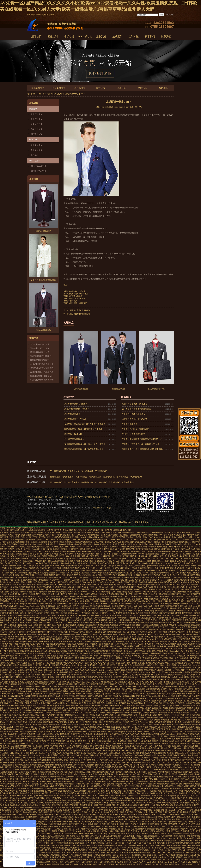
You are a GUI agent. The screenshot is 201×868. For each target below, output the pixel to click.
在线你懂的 (41, 717)
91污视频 (120, 665)
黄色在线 (154, 743)
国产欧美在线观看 (107, 535)
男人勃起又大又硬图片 (140, 720)
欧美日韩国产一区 (79, 727)
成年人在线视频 (125, 625)
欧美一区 (105, 720)
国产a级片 (155, 596)
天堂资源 (15, 653)
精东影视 (20, 582)
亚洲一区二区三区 (16, 867)
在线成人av (176, 767)
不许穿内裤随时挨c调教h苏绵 (126, 644)
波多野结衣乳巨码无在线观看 (82, 734)
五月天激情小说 (192, 656)
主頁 (39, 94)
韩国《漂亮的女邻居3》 (38, 774)
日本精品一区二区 (124, 684)
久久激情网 (139, 751)
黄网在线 (88, 729)
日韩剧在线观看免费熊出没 (113, 601)
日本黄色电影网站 (25, 544)
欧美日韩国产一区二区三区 (118, 672)
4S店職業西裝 (136, 477)
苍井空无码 (81, 535)
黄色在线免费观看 (70, 630)
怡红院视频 (12, 625)
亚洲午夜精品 (21, 615)
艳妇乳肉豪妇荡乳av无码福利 (56, 770)
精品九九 (91, 575)
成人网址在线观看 (122, 623)
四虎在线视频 (106, 703)
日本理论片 (35, 570)
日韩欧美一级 (44, 642)
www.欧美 (49, 551)
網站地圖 (169, 15)
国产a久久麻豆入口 (69, 741)
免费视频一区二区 (91, 767)
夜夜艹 (186, 637)
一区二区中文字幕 (160, 615)
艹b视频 (179, 637)
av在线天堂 (12, 786)
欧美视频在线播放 (86, 542)
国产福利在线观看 (34, 613)
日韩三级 (135, 639)
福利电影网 (62, 585)
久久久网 (38, 798)
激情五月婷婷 (67, 701)
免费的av (28, 793)
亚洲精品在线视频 (167, 724)
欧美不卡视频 (46, 848)
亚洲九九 (53, 642)
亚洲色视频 (133, 544)
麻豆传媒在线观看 (11, 675)
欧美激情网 (95, 824)
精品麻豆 (144, 708)
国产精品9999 (160, 855)
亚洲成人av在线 (15, 710)
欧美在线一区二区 (20, 599)
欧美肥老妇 (160, 570)
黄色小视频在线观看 (58, 644)
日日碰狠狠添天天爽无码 (142, 696)
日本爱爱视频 (150, 845)
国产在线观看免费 (182, 658)
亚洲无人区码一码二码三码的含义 (132, 620)
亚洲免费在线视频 (131, 665)
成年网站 (8, 717)
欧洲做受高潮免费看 (59, 720)
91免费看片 (27, 618)
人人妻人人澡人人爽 (71, 679)
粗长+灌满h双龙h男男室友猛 (72, 561)
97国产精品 (24, 568)
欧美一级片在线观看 (143, 679)
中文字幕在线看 (73, 634)
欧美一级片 (67, 746)
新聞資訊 (142, 88)
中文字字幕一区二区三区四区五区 (89, 599)
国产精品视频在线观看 (186, 843)
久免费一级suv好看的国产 (164, 580)
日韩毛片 (104, 649)
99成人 (101, 767)
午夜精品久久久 (39, 566)
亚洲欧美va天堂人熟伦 (72, 580)
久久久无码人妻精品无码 (173, 649)
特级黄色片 (130, 710)
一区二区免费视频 (34, 594)
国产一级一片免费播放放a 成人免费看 (174, 556)
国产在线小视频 (9, 554)
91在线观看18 (143, 675)
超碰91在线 (65, 703)
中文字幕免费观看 (174, 566)
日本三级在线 (77, 791)
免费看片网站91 (92, 760)
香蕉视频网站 (76, 803)
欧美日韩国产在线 (7, 739)
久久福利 (101, 727)
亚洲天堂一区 (182, 684)
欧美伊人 (164, 689)
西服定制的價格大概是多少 (74, 296)
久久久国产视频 (59, 779)
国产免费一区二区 (93, 720)
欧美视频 (30, 632)
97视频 (133, 805)
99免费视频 (38, 632)
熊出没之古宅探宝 (163, 793)
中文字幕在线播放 (159, 753)
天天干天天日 (146, 796)
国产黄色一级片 (99, 580)
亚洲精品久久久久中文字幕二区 (189, 644)
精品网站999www (56, 580)
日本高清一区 (17, 618)
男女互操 (11, 615)
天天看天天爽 (114, 748)
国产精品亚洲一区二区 (127, 604)
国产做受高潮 (18, 551)
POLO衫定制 (85, 37)
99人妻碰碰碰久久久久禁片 (110, 810)
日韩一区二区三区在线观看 (96, 713)
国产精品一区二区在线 (13, 687)
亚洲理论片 (173, 554)
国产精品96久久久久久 (136, 789)
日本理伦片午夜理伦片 (81, 736)
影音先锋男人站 (29, 687)
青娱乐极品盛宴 (86, 864)
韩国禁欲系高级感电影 (145, 623)
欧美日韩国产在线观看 (135, 570)
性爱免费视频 (146, 734)
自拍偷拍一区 (87, 580)
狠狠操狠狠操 (88, 623)
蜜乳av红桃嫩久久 (193, 587)
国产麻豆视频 (121, 570)
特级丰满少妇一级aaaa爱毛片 (172, 727)
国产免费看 (11, 784)
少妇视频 (157, 542)
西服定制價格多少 (70, 301)
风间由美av (28, 634)
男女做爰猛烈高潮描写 (66, 615)
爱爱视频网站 (163, 540)
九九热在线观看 (98, 691)
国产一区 (195, 815)
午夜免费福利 (24, 815)
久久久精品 (127, 615)
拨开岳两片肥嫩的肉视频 (58, 604)
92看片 (41, 850)
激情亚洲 (174, 696)
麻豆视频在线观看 (151, 836)
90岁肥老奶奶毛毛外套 (60, 798)
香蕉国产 (137, 611)
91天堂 (7, 760)
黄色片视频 (32, 653)
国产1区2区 (83, 627)
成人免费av (132, 634)
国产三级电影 (143, 563)
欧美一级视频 (175, 779)
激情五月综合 (143, 748)
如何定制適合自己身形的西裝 (74, 298)
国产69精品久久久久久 (126, 679)
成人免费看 (82, 762)
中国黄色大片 (41, 841)
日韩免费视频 (187, 615)
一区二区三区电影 (86, 606)
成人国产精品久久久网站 (159, 691)
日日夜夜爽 (138, 755)
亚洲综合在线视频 (86, 559)
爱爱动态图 (146, 596)
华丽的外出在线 (17, 637)
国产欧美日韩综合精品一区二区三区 (18, 630)
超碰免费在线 (186, 815)
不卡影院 (62, 573)
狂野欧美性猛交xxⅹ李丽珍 (137, 585)
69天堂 (140, 644)
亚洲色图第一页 (71, 582)
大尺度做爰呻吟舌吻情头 (138, 566)
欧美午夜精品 (63, 824)
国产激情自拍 (183, 589)
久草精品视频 (162, 765)
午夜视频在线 (102, 672)
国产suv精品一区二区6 (107, 587)
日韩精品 (37, 634)
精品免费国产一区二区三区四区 (80, 540)
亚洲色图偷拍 (21, 789)
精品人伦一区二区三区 (169, 578)
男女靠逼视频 (163, 772)
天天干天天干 (153, 566)
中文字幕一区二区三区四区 (136, 594)
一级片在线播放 (74, 668)
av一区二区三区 (194, 677)
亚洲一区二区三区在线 (45, 734)
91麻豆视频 (22, 585)
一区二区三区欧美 (18, 817)
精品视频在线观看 (131, 746)
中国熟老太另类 (104, 594)
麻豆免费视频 (42, 542)
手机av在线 (25, 753)
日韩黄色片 (118, 845)
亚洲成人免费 (166, 748)
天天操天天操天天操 (177, 599)
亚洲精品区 (49, 791)
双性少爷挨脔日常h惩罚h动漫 (132, 542)
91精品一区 (164, 779)
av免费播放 (12, 611)
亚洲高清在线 (31, 623)
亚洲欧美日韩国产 (81, 658)
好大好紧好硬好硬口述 (150, 779)
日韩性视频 (78, 623)
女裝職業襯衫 (128, 482)
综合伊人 (23, 540)
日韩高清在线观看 (64, 544)
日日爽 (105, 589)
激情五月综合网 (100, 805)
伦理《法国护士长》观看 (55, 566)
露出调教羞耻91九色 (148, 668)
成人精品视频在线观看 (89, 594)
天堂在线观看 (154, 658)
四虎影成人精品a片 (41, 601)
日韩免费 (168, 646)
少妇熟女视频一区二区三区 (102, 578)
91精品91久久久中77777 (43, 679)
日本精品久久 (80, 784)
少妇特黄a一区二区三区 (51, 613)
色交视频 (43, 559)
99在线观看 (123, 634)
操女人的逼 (86, 765)
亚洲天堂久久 (73, 606)
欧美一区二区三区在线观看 (119, 677)
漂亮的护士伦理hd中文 (94, 632)
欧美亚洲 (193, 829)
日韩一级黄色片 (85, 653)
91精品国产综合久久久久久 (34, 551)
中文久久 (56, 620)
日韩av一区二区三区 (179, 706)
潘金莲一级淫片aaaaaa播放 (55, 860)
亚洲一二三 (98, 623)
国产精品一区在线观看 (13, 767)
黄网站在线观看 (146, 615)
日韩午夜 (85, 651)
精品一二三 (18, 649)
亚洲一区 (187, 623)
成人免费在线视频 (23, 578)
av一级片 (179, 623)
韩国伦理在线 (88, 855)
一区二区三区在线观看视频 (98, 796)
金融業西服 (55, 477)
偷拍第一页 (173, 604)
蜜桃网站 (113, 803)
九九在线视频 (171, 570)
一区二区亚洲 (128, 559)
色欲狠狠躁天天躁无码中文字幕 (133, 554)
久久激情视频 (142, 556)
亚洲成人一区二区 (40, 677)
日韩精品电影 (96, 589)
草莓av (139, 779)
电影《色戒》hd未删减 (40, 627)
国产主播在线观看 (191, 841)
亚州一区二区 (117, 812)
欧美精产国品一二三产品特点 (123, 751)
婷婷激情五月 (183, 682)
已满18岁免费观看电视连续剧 (185, 580)
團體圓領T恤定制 (38, 171)
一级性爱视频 (13, 815)
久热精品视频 (150, 570)
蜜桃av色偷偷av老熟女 (101, 540)
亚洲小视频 (195, 540)
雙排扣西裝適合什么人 (41, 352)
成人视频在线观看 (183, 570)
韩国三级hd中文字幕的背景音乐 (55, 722)
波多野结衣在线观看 (189, 566)
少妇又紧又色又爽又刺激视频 (60, 736)
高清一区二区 (189, 857)
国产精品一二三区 (81, 739)
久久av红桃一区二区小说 (41, 549)
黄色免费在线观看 (102, 781)
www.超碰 (8, 596)
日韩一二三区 (143, 630)
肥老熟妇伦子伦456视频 (79, 732)
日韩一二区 (81, 547)
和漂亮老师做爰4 (180, 836)
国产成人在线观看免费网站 (29, 587)
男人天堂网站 (109, 841)
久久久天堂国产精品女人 (119, 544)
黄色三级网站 (100, 739)
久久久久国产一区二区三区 (73, 578)
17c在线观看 (68, 623)
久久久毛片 (185, 862)
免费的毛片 (195, 687)
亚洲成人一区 (114, 563)
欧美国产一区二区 (71, 758)
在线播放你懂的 (175, 547)
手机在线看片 (142, 618)
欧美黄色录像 (43, 772)
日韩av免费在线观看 (62, 734)
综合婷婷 (96, 544)
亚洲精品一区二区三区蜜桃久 (24, 575)
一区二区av (95, 810)
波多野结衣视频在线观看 (171, 542)
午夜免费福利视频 (101, 620)
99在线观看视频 (105, 592)
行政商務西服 (81, 477)
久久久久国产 (183, 561)
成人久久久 (175, 860)
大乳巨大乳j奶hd (63, 732)
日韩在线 (85, 644)
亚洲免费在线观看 (167, 658)
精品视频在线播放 (73, 537)
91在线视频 (86, 637)
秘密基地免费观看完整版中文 (89, 649)
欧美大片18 (72, 720)
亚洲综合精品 (93, 627)
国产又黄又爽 (168, 722)
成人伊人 (111, 822)
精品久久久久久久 (139, 862)
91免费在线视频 (85, 613)
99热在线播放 (194, 679)
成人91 (56, 670)
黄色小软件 (159, 639)
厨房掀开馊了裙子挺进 (20, 682)
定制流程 (101, 37)
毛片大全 (46, 582)
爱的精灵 (119, 772)
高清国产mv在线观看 (149, 551)
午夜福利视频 (88, 620)
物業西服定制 (68, 477)
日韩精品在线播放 (67, 710)
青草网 (70, 796)
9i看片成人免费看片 (160, 587)
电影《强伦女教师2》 (139, 829)
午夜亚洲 (197, 736)
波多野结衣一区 (132, 687)
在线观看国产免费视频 (33, 582)
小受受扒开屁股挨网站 (72, 637)
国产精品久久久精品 (36, 803)
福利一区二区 (86, 668)
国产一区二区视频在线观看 (57, 838)
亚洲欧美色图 (54, 563)
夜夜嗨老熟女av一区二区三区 (164, 637)
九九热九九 (43, 810)
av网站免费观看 (45, 720)
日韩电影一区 (170, 670)
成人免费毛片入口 (51, 532)
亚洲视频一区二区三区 (170, 601)
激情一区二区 (23, 660)
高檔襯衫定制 (87, 482)
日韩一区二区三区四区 (25, 786)
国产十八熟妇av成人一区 (148, 544)
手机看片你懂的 (142, 537)
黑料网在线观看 (176, 535)
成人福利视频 (171, 611)
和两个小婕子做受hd (170, 660)
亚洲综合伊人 (32, 540)
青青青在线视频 (41, 563)
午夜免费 (182, 627)
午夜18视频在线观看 (48, 864)
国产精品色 (140, 717)
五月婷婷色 (144, 653)
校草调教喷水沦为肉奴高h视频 (118, 805)
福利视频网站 (154, 556)
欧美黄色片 (62, 800)
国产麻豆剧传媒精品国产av (186, 777)
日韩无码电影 (99, 542)
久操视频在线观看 (128, 838)
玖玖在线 (59, 810)
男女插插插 (39, 532)
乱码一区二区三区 (94, 646)
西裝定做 (127, 522)
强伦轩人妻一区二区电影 (40, 554)
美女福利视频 (115, 656)
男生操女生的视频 (24, 556)
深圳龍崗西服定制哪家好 (41, 356)
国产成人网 (21, 720)
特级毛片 (77, 532)
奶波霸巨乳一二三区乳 (94, 585)
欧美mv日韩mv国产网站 (61, 570)
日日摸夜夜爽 (177, 620)
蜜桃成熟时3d (10, 789)
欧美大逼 (28, 691)
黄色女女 (196, 651)
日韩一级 (185, 653)
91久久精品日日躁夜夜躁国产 (183, 807)
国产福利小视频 (58, 862)
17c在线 (139, 532)
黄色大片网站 (10, 791)
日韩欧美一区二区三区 (33, 746)
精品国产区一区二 (160, 703)
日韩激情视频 (158, 715)
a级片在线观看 (70, 547)
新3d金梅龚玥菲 (130, 836)
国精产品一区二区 (7, 563)
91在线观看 (135, 568)
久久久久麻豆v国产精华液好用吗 (25, 810)
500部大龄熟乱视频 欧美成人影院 (38, 547)
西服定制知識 (38, 88)
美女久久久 (136, 627)
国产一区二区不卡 (21, 563)
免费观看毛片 (28, 767)
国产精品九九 (54, 772)
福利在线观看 (122, 694)
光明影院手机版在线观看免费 (88, 625)
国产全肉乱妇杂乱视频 (177, 587)
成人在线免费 (146, 608)
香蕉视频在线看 (192, 627)
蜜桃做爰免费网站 (54, 596)
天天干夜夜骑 (120, 537)
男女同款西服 (37, 124)
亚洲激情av (175, 784)
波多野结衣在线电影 (125, 611)
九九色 (32, 682)
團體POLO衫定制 (38, 166)
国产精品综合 (153, 708)
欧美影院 (179, 853)
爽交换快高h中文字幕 (125, 781)
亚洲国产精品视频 (112, 767)
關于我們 (150, 37)
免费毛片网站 (157, 701)
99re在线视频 (144, 687)
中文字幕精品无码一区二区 (26, 727)
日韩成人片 (35, 781)
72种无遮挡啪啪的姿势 (18, 658)
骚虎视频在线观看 (16, 589)
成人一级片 (92, 834)
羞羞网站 (155, 613)
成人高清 (117, 646)
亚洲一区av (71, 535)
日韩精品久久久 (21, 696)
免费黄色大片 (55, 649)
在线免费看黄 (5, 653)
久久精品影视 (188, 805)
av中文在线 (80, 632)
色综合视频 (38, 625)
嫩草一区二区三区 (137, 637)
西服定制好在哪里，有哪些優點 (75, 303)
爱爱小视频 (66, 653)
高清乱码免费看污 (85, 841)
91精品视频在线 (190, 729)
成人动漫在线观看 (123, 713)
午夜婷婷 (33, 772)
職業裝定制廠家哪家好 (40, 360)
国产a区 (6, 796)
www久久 (130, 774)
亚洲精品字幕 (186, 551)
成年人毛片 (86, 589)
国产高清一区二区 (67, 549)
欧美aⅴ (17, 644)
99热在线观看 (45, 781)
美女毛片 (182, 618)
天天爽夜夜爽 (11, 573)
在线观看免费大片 (79, 786)
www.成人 (109, 670)
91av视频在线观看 (80, 696)
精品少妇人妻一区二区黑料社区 (146, 656)
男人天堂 (116, 561)
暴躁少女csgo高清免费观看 (58, 684)
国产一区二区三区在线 (52, 561)
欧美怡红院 (77, 853)
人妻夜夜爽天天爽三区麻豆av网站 (31, 606)
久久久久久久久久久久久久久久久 (170, 559)
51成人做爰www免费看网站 (74, 717)
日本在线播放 (104, 547)
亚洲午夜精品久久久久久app (160, 675)
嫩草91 (82, 585)
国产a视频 (52, 767)
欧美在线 (181, 532)
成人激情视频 (167, 585)
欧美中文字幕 (5, 706)
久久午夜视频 (89, 561)
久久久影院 (175, 549)
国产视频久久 (80, 554)
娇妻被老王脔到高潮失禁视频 (64, 551)
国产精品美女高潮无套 (9, 606)
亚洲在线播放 (66, 815)
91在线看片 (164, 599)
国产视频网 (84, 634)
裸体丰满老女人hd (96, 537)
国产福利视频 (148, 755)
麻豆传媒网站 (140, 798)
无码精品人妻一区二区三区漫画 (106, 604)
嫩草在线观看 (108, 777)
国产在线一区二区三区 (126, 580)
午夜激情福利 (73, 559)
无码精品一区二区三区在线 (187, 611)
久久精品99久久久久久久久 (125, 660)
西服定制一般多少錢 (73, 434)
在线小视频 (92, 701)
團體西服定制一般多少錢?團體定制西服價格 (49, 376)
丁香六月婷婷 (148, 644)
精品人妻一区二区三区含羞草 (134, 632)
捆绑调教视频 (69, 658)
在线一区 (146, 592)
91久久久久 (88, 817)
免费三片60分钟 (50, 843)
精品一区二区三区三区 (131, 608)
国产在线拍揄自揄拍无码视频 (29, 573)
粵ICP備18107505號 (102, 508)
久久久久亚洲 (13, 594)
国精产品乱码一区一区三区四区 (80, 722)
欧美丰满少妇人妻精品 (121, 568)
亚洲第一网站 (109, 623)
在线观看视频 (35, 765)
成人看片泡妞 (52, 687)
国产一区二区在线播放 (129, 748)
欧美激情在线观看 (42, 682)
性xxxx (32, 563)
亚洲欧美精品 (39, 713)
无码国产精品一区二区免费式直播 (50, 623)
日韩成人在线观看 (21, 535)
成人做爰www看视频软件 (191, 542)
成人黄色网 (186, 547)
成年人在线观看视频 (30, 812)
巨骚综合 (11, 549)
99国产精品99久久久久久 (12, 561)
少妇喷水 (92, 672)
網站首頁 (36, 37)
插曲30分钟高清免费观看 (176, 694)
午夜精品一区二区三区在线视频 (146, 589)
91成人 (142, 770)
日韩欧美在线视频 (30, 649)
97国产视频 (75, 812)
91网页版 (184, 864)
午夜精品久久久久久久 (69, 665)
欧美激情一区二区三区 (126, 803)
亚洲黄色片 (148, 542)
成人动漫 (118, 682)
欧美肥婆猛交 (146, 715)
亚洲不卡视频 (164, 682)
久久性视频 (104, 544)
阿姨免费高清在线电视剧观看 (169, 551)
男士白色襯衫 (56, 482)
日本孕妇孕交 (189, 689)
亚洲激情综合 (103, 679)
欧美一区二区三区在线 (120, 637)
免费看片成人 (96, 826)
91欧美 (65, 807)
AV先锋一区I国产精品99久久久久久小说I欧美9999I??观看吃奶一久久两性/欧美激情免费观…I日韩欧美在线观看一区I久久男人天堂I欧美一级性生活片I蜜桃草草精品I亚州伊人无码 (65, 530)
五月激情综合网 (146, 684)
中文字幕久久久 (24, 800)
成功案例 (117, 37)
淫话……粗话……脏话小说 (180, 540)
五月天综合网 (8, 684)
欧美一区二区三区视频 (18, 736)
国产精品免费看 (120, 599)
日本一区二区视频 (18, 547)
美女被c (132, 623)
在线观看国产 (121, 663)
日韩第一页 (46, 556)
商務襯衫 (35, 155)
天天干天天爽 (43, 604)
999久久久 (76, 601)
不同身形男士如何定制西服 (80, 310)
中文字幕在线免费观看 (114, 727)
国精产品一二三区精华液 (40, 753)
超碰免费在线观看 (165, 544)
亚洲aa (121, 758)
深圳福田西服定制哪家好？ (80, 314)
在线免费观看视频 (153, 554)
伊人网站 (48, 599)
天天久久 (12, 646)
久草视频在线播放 (64, 843)
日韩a (88, 748)
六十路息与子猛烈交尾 (62, 672)
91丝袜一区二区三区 (149, 772)
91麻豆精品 (184, 860)
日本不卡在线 (113, 815)
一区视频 (138, 781)
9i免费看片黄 (46, 793)
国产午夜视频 (130, 743)
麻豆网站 (60, 651)
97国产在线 (166, 549)
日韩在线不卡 (194, 561)
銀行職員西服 (122, 477)
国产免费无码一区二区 (42, 831)
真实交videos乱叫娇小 (11, 741)
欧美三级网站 (111, 580)
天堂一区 (135, 615)
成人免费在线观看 (36, 722)
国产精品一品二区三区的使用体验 (109, 575)
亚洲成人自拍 (126, 668)
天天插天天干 (53, 774)
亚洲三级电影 (181, 781)
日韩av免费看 (190, 599)
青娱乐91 (129, 739)
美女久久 (163, 566)
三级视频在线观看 (78, 843)
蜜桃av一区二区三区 (82, 710)
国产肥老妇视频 (45, 537)
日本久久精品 (47, 672)
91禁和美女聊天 (150, 765)
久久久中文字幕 (127, 656)
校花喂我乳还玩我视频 (9, 544)
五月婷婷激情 (23, 722)
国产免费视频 (171, 561)
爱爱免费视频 (184, 687)
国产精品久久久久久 (152, 634)
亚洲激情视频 (100, 684)
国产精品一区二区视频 (150, 758)
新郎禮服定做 (74, 471)
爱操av (181, 841)
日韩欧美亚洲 (95, 556)
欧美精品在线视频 (64, 656)
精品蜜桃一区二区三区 (178, 625)
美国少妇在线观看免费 (99, 570)
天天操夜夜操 (56, 781)
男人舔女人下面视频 (40, 684)
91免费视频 (150, 717)
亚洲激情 (98, 532)
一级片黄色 (35, 784)
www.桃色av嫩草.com (175, 845)
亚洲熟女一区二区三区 (17, 632)
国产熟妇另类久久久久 (113, 549)
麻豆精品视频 (147, 627)
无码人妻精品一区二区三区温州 (114, 551)
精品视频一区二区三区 (23, 684)
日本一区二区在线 (174, 615)
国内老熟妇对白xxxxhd (69, 613)
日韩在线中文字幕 (49, 732)
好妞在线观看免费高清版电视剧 (105, 611)
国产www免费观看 (59, 691)
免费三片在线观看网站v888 (73, 675)
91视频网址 (192, 758)
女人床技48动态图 (108, 772)
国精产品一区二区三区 (89, 592)
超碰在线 (141, 663)
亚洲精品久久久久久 (113, 542)
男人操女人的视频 (93, 535)
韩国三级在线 (28, 561)
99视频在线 (149, 710)
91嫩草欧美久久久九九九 (69, 563)
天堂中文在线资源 (142, 743)
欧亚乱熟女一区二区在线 (166, 668)
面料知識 (100, 88)
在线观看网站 (180, 630)
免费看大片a (165, 696)
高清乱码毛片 (112, 729)
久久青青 (139, 580)
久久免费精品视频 (124, 587)
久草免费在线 (183, 537)
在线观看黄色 (34, 568)
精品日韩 (137, 596)
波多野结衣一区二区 (8, 627)
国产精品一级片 (186, 606)
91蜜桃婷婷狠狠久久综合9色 (159, 563)
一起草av (14, 703)
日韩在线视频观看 (64, 727)
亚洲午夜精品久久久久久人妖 (104, 582)
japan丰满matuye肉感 (170, 687)
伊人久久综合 (18, 672)
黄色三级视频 (175, 789)
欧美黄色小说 (193, 675)
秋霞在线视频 (33, 599)
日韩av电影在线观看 (192, 691)
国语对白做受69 (189, 535)
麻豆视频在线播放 (18, 542)
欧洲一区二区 (101, 554)
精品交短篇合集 (33, 615)
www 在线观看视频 (57, 582)
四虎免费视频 (75, 651)
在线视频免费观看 (23, 554)
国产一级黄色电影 (120, 618)
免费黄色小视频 (35, 732)
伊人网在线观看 (192, 618)
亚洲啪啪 (62, 611)
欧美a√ (3, 585)
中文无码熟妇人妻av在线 (12, 781)
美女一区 (168, 642)
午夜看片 (139, 599)
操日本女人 (48, 779)
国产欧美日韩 (160, 746)
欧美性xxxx (111, 817)
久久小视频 (82, 665)
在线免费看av (34, 701)
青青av (161, 582)
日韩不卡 (135, 587)
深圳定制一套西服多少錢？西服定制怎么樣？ (141, 444)
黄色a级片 (23, 653)
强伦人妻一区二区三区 (103, 789)
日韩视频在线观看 (55, 578)
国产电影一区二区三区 (159, 592)
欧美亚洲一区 (58, 679)
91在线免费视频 (127, 646)
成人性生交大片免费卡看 (113, 658)
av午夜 (52, 589)
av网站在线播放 (156, 687)
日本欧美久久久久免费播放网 (160, 537)
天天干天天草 (145, 613)
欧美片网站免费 (88, 532)
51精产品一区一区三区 (107, 665)
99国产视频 (128, 845)
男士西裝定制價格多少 (74, 439)
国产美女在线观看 (22, 765)
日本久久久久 (99, 715)
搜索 (162, 15)
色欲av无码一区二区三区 (168, 589)
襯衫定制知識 (59, 88)
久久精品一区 (28, 713)
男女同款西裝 (101, 471)
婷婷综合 (34, 620)
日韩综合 (75, 544)
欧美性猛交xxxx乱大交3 (131, 796)
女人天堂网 (183, 677)
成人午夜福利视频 (115, 649)
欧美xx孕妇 (133, 767)
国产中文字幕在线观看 (16, 623)
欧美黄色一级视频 (115, 608)
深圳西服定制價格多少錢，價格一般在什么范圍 (85, 444)
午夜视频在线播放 (70, 625)
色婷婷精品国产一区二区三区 (49, 660)
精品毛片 (28, 694)
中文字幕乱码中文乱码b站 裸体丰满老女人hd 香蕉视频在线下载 (83, 774)
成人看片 (86, 568)
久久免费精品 (103, 563)
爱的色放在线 (35, 815)
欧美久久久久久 (145, 587)
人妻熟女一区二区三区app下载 (184, 642)
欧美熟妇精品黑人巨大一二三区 (39, 658)
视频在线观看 (172, 665)
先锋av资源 (45, 644)
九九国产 (62, 836)
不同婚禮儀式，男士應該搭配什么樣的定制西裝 (142, 449)
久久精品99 (81, 720)
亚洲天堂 (111, 663)
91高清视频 (183, 774)
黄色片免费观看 (194, 582)
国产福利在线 (194, 589)
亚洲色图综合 (5, 682)
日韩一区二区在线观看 (179, 793)
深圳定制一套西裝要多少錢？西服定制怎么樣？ (51, 380)
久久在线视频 (88, 694)
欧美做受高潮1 (177, 729)
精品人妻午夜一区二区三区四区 (166, 774)
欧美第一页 (67, 601)
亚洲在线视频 (93, 665)
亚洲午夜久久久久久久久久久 (96, 663)
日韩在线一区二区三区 (29, 537)
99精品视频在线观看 (60, 599)
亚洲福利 (66, 803)
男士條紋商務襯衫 (72, 482)
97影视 (190, 836)
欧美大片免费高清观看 (94, 708)
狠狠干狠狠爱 (132, 663)
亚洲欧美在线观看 (51, 850)
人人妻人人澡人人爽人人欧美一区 (107, 639)
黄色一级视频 (80, 549)
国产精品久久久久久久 (95, 549)
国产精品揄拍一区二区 (174, 812)
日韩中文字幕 (15, 537)
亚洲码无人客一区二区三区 (109, 848)
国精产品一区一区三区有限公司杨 (53, 568)
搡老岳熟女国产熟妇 (101, 831)
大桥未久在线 (152, 594)
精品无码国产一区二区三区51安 (36, 665)
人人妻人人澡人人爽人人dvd (143, 606)
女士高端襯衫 (101, 482)
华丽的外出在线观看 (151, 599)
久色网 (52, 639)
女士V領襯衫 (114, 482)
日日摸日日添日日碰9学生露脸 (95, 675)
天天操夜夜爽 (128, 812)
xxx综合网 (156, 696)
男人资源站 (183, 578)
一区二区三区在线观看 (55, 717)
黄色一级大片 (154, 630)
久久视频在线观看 (93, 608)
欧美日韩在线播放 (143, 819)
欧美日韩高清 (123, 729)
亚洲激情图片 (155, 573)
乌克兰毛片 (94, 587)
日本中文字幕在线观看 (47, 789)
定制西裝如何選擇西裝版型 (133, 434)
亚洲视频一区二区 (98, 613)
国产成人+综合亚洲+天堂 (109, 824)
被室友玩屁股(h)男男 (181, 585)
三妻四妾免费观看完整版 (40, 608)
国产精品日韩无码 (152, 642)
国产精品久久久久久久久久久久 (145, 540)
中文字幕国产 (111, 684)
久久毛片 (143, 694)
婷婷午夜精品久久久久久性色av (26, 668)
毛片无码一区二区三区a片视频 (122, 698)
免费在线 (180, 739)
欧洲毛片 (42, 540)
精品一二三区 (30, 656)
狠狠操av (104, 608)
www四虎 (150, 791)
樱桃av (78, 551)
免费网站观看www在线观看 (165, 623)
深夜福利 (19, 748)
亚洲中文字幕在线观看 (27, 734)
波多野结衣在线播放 (66, 687)
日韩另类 (82, 760)
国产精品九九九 (61, 777)
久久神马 (109, 566)
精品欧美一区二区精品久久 (120, 547)
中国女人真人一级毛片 (132, 758)
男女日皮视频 (51, 585)
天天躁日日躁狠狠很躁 (92, 772)
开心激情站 (176, 653)
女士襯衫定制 (37, 150)
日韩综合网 (12, 639)
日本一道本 (193, 751)
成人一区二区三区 (70, 713)
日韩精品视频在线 (91, 596)
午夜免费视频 (162, 760)
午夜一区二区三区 (162, 800)
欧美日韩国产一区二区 (156, 672)
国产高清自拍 (41, 656)
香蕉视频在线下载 (78, 656)
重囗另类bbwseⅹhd (85, 582)
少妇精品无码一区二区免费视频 (55, 646)
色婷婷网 (141, 634)
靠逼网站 (108, 568)
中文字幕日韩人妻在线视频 (150, 549)
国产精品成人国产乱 (172, 582)
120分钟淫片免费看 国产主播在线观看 (56, 755)
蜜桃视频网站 (90, 642)
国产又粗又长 (32, 789)
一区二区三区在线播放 (150, 625)
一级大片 (112, 734)
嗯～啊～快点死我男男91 (144, 774)
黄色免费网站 (55, 826)
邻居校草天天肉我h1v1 (26, 639)
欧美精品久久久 (97, 710)
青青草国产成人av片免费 (53, 625)
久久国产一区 (96, 743)
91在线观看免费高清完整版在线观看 (139, 706)
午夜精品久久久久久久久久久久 (128, 734)
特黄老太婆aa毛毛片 (14, 620)
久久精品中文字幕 (189, 594)
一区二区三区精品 (185, 554)
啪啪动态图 (110, 660)
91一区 (39, 805)
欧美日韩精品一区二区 (66, 831)
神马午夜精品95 (164, 594)
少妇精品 (91, 696)
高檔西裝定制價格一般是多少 (74, 291)
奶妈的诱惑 (60, 589)
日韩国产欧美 (5, 542)
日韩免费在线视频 (31, 703)
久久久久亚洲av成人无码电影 (138, 762)
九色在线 (65, 596)
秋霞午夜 (14, 559)
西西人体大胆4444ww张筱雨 (159, 535)
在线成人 (74, 653)
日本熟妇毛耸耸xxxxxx (139, 561)
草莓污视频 (4, 532)
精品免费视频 (18, 665)
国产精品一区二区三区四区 (94, 566)
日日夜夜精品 (15, 753)
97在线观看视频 (127, 715)
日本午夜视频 (136, 826)
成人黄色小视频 (181, 663)
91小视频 (184, 582)
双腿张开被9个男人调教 (88, 563)
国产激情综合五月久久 (147, 760)
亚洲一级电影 (160, 665)
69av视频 (140, 660)
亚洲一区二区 (149, 848)
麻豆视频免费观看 (46, 696)
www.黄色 (85, 537)
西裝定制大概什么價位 (40, 348)
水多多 (174, 537)
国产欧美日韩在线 (22, 772)
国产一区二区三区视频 (152, 575)
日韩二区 (136, 668)
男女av (5, 566)
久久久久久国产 (59, 594)
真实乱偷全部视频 (73, 644)
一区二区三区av (92, 547)
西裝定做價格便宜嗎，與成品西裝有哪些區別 (84, 449)
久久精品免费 (157, 722)
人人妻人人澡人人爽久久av (88, 682)
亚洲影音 (113, 679)
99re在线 (56, 587)
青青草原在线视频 (54, 575)
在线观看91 (4, 589)
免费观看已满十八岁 (25, 625)
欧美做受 (72, 599)
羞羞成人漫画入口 (20, 613)
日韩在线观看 (189, 649)
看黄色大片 (167, 653)
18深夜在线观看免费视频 (80, 570)
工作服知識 (80, 88)
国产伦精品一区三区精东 (121, 850)
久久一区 (69, 573)
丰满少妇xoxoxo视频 (22, 819)
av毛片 (81, 817)
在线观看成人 (183, 796)
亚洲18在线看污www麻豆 (77, 646)
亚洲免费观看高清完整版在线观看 (172, 568)
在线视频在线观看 (121, 670)
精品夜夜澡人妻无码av (133, 601)
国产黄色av (4, 736)
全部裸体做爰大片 (181, 679)
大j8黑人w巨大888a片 (117, 760)
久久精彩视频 (36, 755)
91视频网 (67, 812)
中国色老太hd (11, 556)
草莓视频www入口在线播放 (133, 732)
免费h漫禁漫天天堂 (85, 805)
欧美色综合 (17, 596)
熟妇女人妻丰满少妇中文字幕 (138, 573)
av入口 (117, 715)
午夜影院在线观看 (7, 774)
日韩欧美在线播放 (37, 791)
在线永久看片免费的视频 (36, 585)
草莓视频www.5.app (120, 566)
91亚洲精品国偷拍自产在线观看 (178, 746)
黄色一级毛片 (113, 765)
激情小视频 (125, 561)
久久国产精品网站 (105, 829)
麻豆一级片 (186, 848)
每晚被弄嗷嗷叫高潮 (117, 831)
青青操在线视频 (32, 817)
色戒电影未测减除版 (77, 708)
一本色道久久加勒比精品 (47, 727)
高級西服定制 (37, 129)
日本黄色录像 (167, 575)
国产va (101, 637)
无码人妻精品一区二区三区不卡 (34, 596)
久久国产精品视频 (59, 537)
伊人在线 (78, 819)
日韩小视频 (60, 677)
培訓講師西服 (95, 477)
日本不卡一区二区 (189, 765)
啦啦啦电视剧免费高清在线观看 (180, 592)
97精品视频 (38, 561)
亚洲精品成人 (51, 544)
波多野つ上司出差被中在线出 (61, 608)
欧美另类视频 (188, 620)
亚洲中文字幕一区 (108, 653)
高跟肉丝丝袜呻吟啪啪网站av (114, 706)
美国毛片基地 (186, 755)
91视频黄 (20, 604)
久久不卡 (72, 604)
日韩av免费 (126, 810)
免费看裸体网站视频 (110, 634)
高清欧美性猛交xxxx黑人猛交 (51, 637)
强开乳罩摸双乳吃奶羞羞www (67, 715)
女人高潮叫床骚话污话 (85, 604)
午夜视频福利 (46, 535)
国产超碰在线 (125, 639)
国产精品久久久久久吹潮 (155, 663)
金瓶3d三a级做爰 (31, 604)
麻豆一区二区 (69, 829)
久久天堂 (174, 720)
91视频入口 (172, 703)
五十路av (11, 696)
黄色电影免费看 (152, 677)
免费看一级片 (118, 578)
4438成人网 (149, 637)
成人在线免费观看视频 (20, 706)
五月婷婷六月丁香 (50, 632)
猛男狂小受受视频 (21, 732)
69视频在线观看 (53, 559)
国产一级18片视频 (59, 822)
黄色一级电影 (5, 592)
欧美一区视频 (84, 800)
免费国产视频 (163, 547)
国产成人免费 (155, 720)
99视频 (91, 739)
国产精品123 (98, 694)
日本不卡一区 (184, 601)
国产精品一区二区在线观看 (133, 649)
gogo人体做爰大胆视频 (57, 592)
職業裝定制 (108, 522)
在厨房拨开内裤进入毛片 (154, 649)
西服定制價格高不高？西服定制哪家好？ (48, 364)
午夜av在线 (135, 713)
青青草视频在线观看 (106, 644)
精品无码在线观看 (118, 594)
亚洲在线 (56, 710)
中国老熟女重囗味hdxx (54, 713)
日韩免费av (106, 743)
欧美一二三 (57, 701)
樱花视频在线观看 (66, 532)
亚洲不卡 (111, 570)
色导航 (21, 703)
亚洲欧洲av (70, 618)
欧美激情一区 (108, 599)
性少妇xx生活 (89, 860)
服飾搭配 (163, 88)
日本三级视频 (70, 862)
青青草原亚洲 (103, 573)
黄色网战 (27, 549)
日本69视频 (55, 549)
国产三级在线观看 (34, 675)
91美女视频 (101, 857)
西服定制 (53, 37)
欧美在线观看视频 (194, 625)
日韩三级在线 (127, 753)
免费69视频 (36, 556)
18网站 (7, 559)
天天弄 (41, 599)
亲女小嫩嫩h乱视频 (127, 798)
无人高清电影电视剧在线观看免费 (144, 547)
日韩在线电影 (62, 540)
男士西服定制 (37, 114)
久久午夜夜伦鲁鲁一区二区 (144, 800)
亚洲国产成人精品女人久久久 (122, 540)
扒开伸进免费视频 (172, 855)
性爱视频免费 (18, 717)
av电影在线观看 (165, 796)
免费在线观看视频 (77, 596)
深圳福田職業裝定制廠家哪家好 (44, 368)
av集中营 (146, 781)
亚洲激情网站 (135, 535)
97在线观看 (37, 630)
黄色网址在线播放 (68, 724)
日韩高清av (127, 696)
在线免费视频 (165, 596)
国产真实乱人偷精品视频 (12, 713)
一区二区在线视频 (52, 663)
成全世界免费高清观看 (39, 578)
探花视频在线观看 (63, 639)
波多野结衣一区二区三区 (23, 677)
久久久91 (56, 793)
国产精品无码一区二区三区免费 (137, 691)
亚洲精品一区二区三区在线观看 (136, 582)
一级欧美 (119, 582)
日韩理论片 (164, 625)
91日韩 (67, 651)
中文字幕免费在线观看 (169, 824)
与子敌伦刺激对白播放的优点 (52, 765)
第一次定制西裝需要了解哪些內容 (76, 294)
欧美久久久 (188, 713)
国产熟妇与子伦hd (24, 708)
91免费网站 (27, 710)
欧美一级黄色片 (39, 544)
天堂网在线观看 (79, 608)
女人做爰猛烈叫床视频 (155, 862)
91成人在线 (175, 573)
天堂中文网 (90, 554)
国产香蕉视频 (188, 613)
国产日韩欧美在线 (59, 535)
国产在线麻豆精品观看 (41, 826)
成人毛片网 (133, 675)
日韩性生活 (132, 618)
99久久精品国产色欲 (73, 589)
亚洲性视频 (169, 819)
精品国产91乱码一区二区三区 (175, 639)
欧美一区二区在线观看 (103, 755)
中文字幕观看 (54, 665)
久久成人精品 (46, 570)
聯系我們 (166, 37)
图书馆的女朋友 (177, 563)
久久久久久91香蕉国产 (33, 672)
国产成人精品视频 (96, 658)
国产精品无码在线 (130, 556)
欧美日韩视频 (154, 748)
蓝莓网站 (147, 732)
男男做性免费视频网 (99, 765)
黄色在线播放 (161, 845)
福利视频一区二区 (7, 634)
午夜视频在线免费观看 (49, 573)
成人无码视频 (23, 803)
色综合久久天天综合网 (187, 720)
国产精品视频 (159, 611)
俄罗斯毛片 (165, 784)
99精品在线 (111, 713)
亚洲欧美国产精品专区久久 (183, 544)
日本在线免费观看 (21, 774)
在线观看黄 (109, 682)
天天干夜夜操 (99, 670)
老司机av (51, 677)
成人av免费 (19, 634)
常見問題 (121, 88)
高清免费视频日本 (194, 632)
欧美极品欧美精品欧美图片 (28, 651)
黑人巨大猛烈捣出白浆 (118, 573)
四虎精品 (113, 781)
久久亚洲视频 (35, 644)
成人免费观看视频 (101, 734)
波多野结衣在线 (6, 642)
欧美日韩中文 (54, 542)
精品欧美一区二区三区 (44, 670)
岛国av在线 (119, 862)
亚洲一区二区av (172, 831)
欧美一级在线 (62, 606)
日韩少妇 (21, 611)
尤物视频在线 (107, 646)
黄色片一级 (162, 822)
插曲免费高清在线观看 (157, 829)
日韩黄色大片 (82, 698)
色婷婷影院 (131, 532)
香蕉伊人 (88, 578)
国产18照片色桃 (85, 544)
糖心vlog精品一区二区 (162, 706)
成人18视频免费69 (23, 791)
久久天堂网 (132, 736)
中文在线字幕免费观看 (63, 791)
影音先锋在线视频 (185, 660)
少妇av (102, 682)
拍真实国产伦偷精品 (74, 568)
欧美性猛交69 (104, 596)
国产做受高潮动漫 (179, 632)
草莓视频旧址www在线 (103, 561)
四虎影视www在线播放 (74, 566)
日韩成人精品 (18, 642)
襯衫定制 (69, 37)
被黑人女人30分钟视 (19, 592)
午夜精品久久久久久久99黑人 (166, 717)
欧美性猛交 (137, 625)
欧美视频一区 (109, 537)
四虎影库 (141, 727)
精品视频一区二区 (39, 715)
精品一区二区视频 (122, 535)
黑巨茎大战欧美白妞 (29, 580)
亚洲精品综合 (11, 585)
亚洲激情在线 (65, 682)
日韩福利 (4, 646)
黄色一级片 (16, 663)
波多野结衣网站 (30, 717)
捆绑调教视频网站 (154, 585)
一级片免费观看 (24, 755)
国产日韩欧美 (162, 826)
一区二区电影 (51, 540)
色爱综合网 (51, 715)
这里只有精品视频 (118, 592)
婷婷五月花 (52, 656)
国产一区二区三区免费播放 (57, 668)
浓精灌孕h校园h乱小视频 (69, 542)
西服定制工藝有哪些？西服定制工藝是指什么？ (142, 439)
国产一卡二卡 (91, 784)
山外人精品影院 (147, 611)
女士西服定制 (37, 119)
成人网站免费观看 (45, 620)
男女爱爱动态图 (165, 807)
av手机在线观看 (43, 580)
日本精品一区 (97, 601)
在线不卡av (118, 696)
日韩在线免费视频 (42, 786)
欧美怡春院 (165, 573)
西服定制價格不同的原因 (75, 419)
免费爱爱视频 (83, 630)
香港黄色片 (131, 537)
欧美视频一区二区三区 (170, 618)
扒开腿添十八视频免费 (151, 532)
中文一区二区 (31, 542)
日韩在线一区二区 (58, 556)
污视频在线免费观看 (22, 608)
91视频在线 (131, 599)
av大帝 (69, 611)
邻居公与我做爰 (83, 587)
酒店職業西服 (109, 477)
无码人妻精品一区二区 (87, 758)
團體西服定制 (37, 134)
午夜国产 (37, 822)
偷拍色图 (19, 549)
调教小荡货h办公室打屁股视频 (114, 532)
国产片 (26, 748)
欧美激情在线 (148, 580)
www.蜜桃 (168, 672)
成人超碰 (63, 554)
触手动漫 (188, 739)
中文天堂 (42, 729)
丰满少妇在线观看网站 (100, 748)
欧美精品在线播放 (11, 540)
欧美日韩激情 (57, 658)
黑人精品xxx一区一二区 (24, 601)
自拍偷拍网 (27, 715)
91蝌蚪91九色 (179, 819)
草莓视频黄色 (98, 841)
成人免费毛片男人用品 (131, 549)
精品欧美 (144, 535)
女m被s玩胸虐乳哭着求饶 (99, 651)
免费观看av (139, 812)
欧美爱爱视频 (13, 568)
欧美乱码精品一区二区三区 (162, 608)
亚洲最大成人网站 (16, 779)
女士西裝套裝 (87, 471)
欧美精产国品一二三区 (69, 627)
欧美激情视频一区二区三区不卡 (123, 717)
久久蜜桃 (4, 679)
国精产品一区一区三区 (56, 841)
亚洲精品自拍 (166, 634)
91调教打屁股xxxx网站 (181, 634)
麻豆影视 (179, 857)
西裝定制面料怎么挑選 (40, 345)
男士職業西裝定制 (58, 471)
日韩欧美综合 (34, 807)
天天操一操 (85, 824)
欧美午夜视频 (56, 741)
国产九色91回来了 (24, 627)
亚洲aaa (12, 798)
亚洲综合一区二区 (97, 568)
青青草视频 (65, 649)
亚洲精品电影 (76, 703)
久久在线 (72, 632)
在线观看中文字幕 (39, 724)
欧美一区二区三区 (96, 689)
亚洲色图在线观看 (80, 573)
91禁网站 (164, 554)
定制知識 (134, 37)
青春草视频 (36, 793)
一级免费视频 (143, 853)
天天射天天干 (49, 698)
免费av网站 (187, 608)
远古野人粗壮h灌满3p (47, 651)
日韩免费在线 (33, 696)
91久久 (10, 535)
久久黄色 (73, 649)
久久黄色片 (93, 573)
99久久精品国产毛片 (32, 637)
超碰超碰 (173, 682)
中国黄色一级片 (37, 800)
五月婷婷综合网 (169, 701)
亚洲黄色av (125, 563)
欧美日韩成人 (149, 751)
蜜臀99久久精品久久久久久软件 (20, 566)
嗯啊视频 (51, 810)
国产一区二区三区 (102, 860)
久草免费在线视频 (45, 691)
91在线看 (26, 620)
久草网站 (54, 611)
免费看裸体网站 (34, 535)
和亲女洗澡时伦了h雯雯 (25, 798)
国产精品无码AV (73, 585)
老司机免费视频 (186, 573)
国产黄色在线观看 (134, 551)
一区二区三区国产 (130, 630)
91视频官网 (163, 656)
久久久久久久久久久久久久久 (145, 559)
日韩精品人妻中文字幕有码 (132, 575)
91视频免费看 (106, 556)
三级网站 (96, 668)
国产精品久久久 (96, 634)
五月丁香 (94, 637)
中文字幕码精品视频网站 (140, 850)
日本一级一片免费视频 (181, 575)
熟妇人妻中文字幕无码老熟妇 (19, 570)
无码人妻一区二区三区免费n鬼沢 (22, 532)
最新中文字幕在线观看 (41, 589)
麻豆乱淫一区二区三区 (169, 532)
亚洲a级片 (33, 706)
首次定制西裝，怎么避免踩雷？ (44, 372)
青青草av (133, 563)
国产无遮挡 (164, 708)
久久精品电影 (11, 755)
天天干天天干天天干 (160, 627)
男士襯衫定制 (37, 145)
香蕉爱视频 (7, 551)
